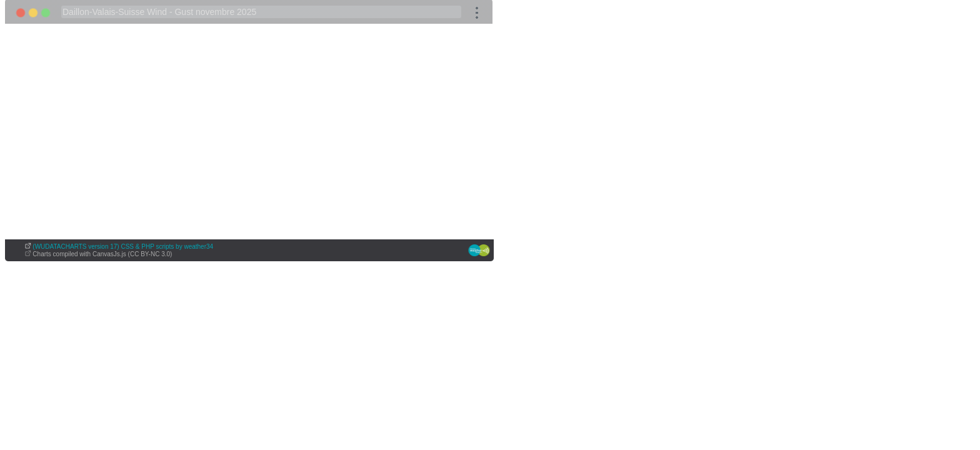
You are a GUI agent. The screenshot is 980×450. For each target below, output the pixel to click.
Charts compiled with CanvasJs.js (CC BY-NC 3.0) (102, 254)
